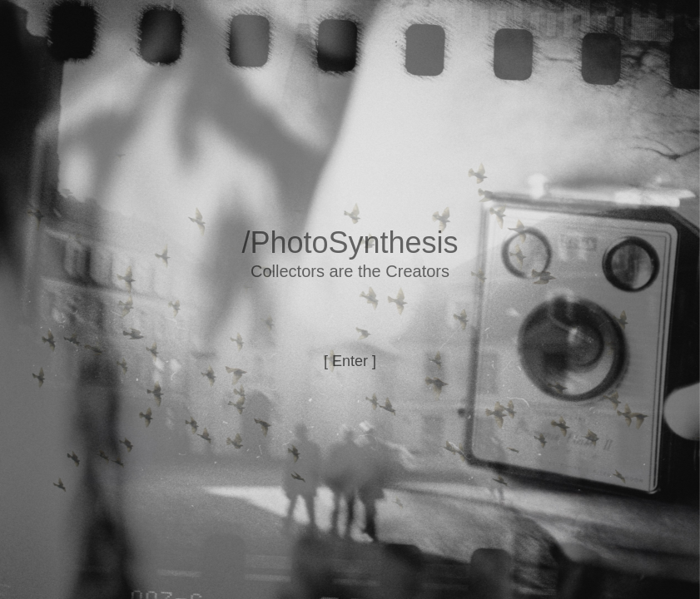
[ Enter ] (350, 361)
